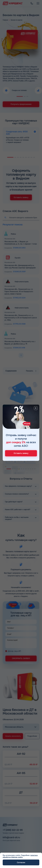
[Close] (36, 408)
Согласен (21, 862)
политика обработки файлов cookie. (20, 856)
